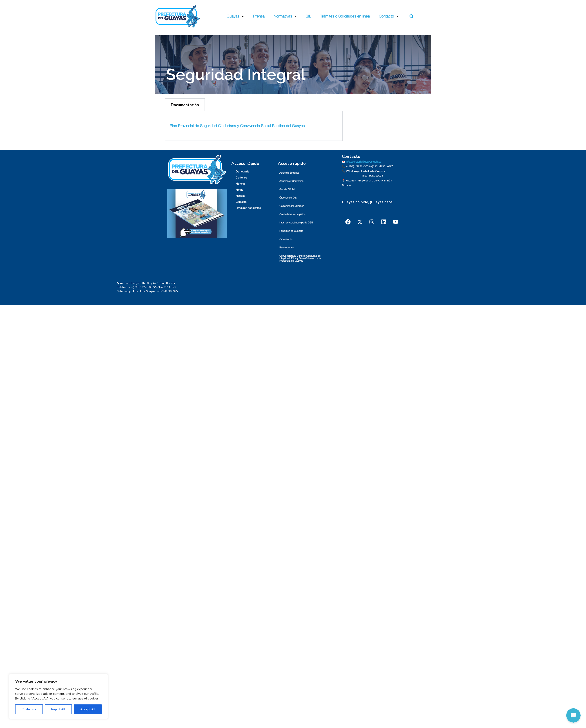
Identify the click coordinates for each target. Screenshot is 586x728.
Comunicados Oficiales (292, 206)
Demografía (242, 172)
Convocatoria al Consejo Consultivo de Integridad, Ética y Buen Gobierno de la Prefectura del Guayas (300, 258)
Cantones (241, 178)
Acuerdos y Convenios (291, 181)
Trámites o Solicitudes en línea (345, 16)
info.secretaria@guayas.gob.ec (364, 162)
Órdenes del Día (288, 198)
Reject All (58, 709)
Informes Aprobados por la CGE (296, 223)
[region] (58, 696)
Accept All (88, 709)
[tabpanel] (254, 126)
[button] (411, 17)
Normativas (285, 16)
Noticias (240, 196)
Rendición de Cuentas (248, 208)
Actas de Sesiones (289, 173)
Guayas (235, 16)
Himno (240, 190)
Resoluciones (286, 248)
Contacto (389, 16)
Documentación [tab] (185, 105)
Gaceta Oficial (287, 189)
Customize (29, 709)
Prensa (259, 16)
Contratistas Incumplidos (292, 214)
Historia (240, 184)
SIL (308, 16)
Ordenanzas (286, 239)
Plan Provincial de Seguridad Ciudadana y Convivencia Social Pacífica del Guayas (237, 126)
